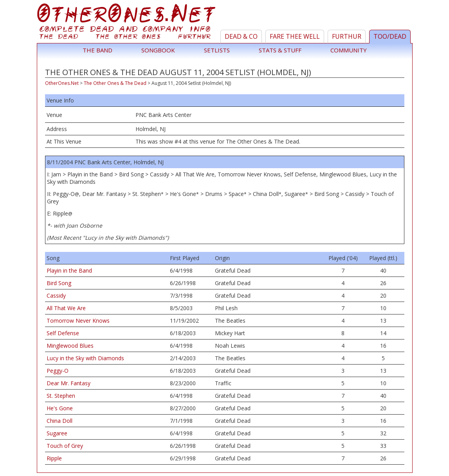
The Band (97, 50)
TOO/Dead (390, 36)
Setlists (217, 50)
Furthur (347, 36)
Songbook (158, 50)
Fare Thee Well (295, 36)
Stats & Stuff (280, 50)
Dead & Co (241, 36)
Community (349, 50)
